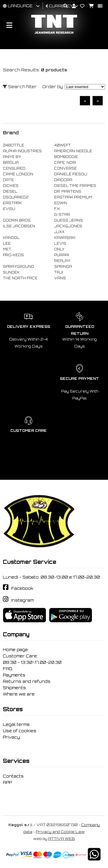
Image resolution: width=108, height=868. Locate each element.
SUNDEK (11, 272)
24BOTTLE (14, 145)
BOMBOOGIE (66, 157)
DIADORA (63, 180)
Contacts (13, 776)
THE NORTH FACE (20, 278)
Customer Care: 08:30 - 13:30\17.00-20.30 (32, 659)
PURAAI (62, 255)
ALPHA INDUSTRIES (22, 151)
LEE (7, 244)
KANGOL (11, 238)
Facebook (22, 588)
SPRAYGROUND (18, 267)
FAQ (8, 669)
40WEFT (62, 145)
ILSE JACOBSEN (19, 226)
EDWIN (61, 203)
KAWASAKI (65, 238)
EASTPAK (12, 203)
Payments (14, 675)
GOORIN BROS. (17, 220)
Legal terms (16, 724)
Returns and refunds (27, 681)
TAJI (59, 272)
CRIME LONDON (18, 174)
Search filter (20, 87)
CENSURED (14, 168)
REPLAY (62, 261)
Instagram (22, 600)
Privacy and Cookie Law (60, 832)
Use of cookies (20, 731)
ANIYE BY (12, 157)
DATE (8, 180)
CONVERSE (66, 168)
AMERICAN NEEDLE (73, 151)
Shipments (14, 688)
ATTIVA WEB (61, 839)
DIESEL (10, 192)
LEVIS (60, 244)
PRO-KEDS (13, 255)
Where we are (19, 694)
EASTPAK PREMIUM (73, 197)
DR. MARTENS (68, 192)
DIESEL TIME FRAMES (75, 186)
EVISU (9, 209)
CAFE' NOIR (65, 163)
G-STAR (62, 215)
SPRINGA (63, 267)
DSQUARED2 (16, 197)
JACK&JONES (68, 226)
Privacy (11, 737)
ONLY (59, 249)
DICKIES (11, 186)
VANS (60, 278)
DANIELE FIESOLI (71, 174)
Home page (15, 650)
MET (7, 249)
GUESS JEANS (69, 220)
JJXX (59, 232)
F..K (57, 209)
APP (7, 782)
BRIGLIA (11, 163)
